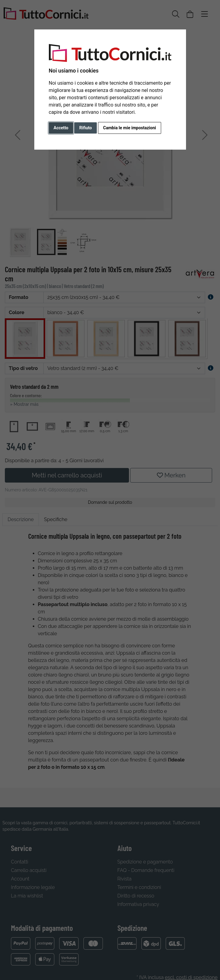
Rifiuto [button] (86, 128)
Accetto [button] (61, 128)
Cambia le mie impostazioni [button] (130, 128)
